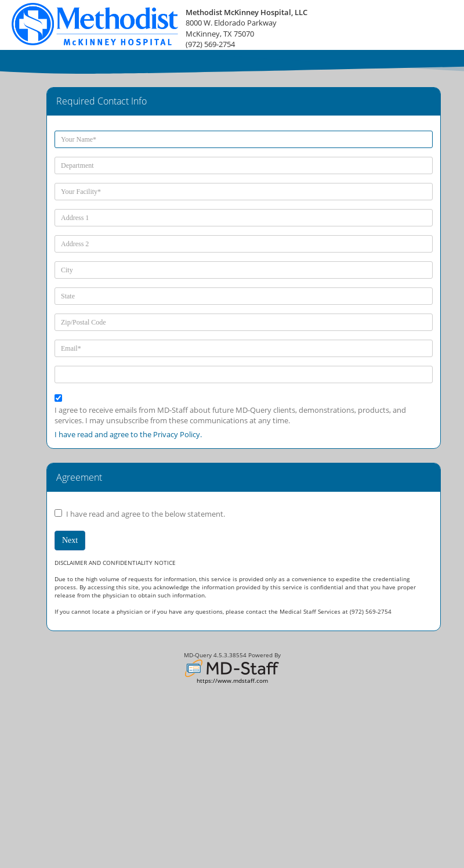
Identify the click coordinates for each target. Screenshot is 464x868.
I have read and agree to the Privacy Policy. (128, 434)
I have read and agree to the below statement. (146, 514)
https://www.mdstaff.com (232, 681)
